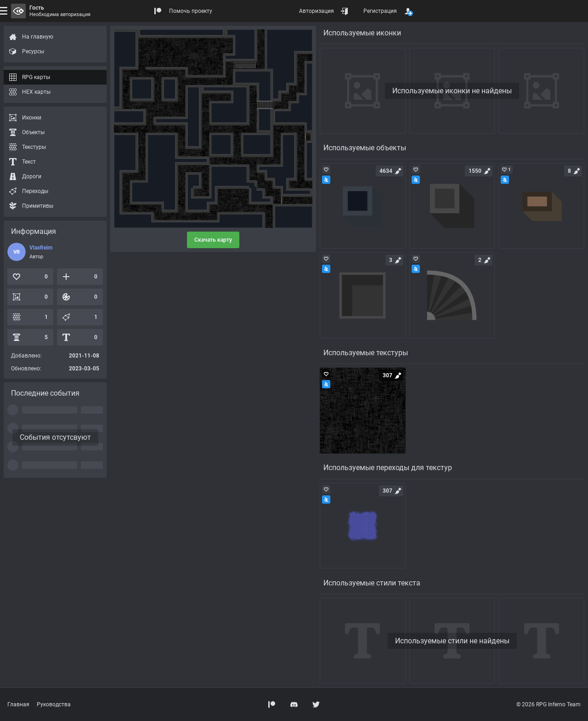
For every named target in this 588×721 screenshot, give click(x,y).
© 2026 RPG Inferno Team (548, 704)
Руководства (54, 704)
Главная (18, 704)
